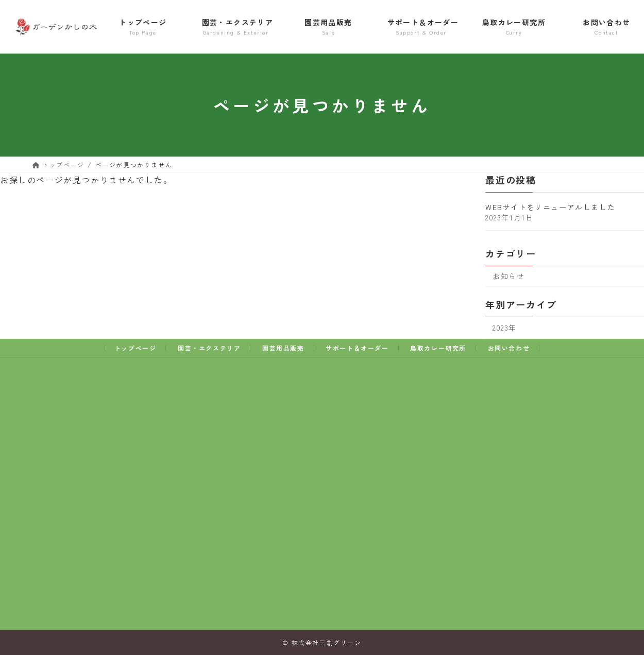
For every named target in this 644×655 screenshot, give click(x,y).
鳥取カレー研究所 (438, 348)
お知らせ (509, 276)
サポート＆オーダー (357, 348)
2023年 (505, 327)
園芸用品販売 (283, 348)
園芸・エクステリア (209, 348)
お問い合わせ (509, 348)
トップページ (135, 348)
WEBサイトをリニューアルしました (550, 207)
